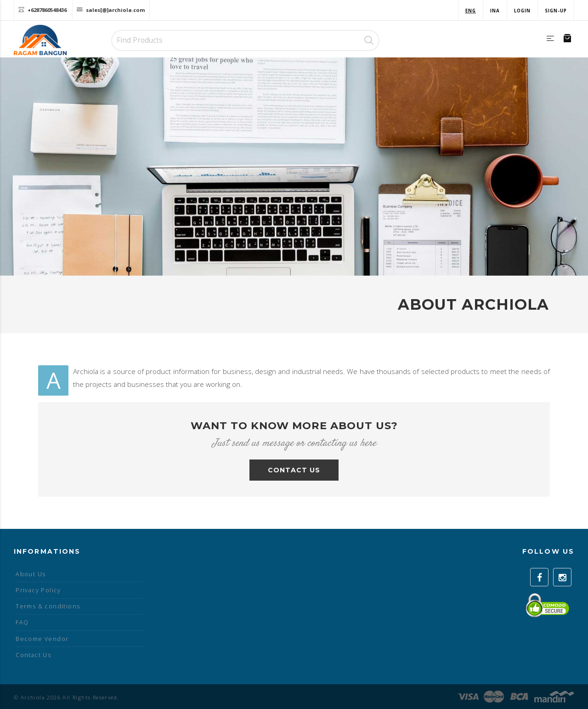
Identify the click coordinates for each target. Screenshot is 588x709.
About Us (31, 574)
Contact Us (33, 655)
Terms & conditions (48, 606)
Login (522, 11)
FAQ (22, 622)
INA (495, 11)
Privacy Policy (38, 590)
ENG (471, 11)
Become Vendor (42, 639)
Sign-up (556, 11)
